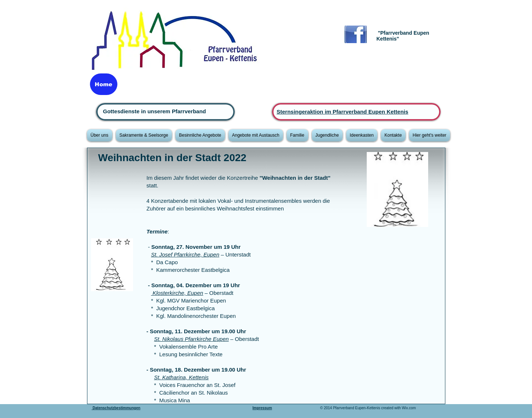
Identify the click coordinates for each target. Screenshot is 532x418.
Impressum (262, 408)
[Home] (104, 84)
